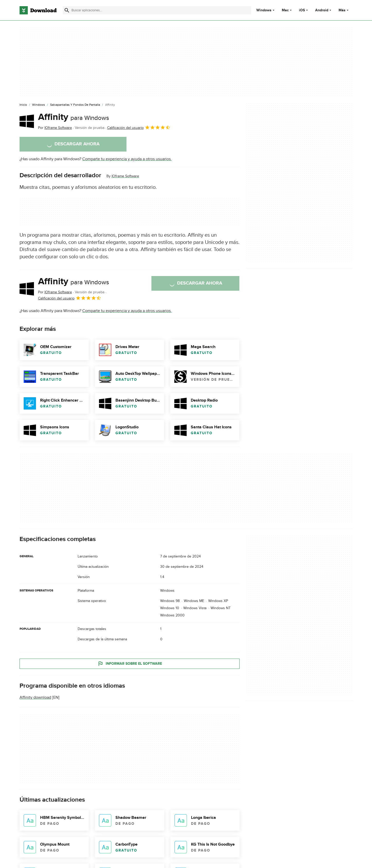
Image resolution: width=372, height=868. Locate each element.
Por (55, 128)
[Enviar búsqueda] (67, 10)
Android (322, 10)
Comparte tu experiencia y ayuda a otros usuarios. (127, 159)
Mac (285, 10)
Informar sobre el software (129, 663)
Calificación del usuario (139, 127)
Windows (264, 10)
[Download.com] (38, 10)
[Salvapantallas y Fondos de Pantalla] (75, 105)
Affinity (74, 117)
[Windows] (39, 105)
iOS (302, 10)
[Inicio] (23, 105)
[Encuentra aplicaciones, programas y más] (157, 10)
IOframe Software (125, 176)
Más (344, 10)
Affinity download (35, 697)
